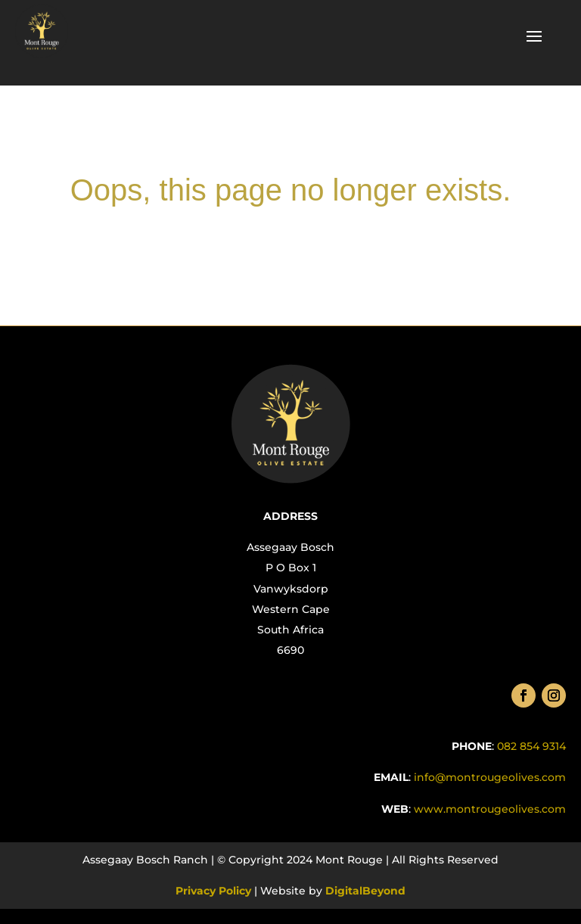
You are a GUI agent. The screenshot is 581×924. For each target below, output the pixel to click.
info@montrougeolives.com (490, 777)
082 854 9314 (531, 746)
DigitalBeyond (364, 891)
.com (488, 809)
